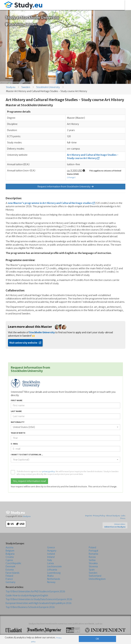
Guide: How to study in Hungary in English (27, 595)
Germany (10, 582)
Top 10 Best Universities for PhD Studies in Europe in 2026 (35, 592)
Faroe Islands (13, 573)
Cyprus (9, 560)
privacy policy (48, 471)
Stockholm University (48, 87)
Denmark (10, 566)
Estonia (10, 570)
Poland (92, 548)
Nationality (18, 422)
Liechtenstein (54, 566)
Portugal (93, 551)
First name (17, 400)
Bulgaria (10, 554)
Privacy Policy (99, 516)
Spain (92, 570)
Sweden (26, 87)
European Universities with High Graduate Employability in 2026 (39, 603)
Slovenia (93, 566)
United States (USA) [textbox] (24, 427)
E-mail (14, 444)
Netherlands (54, 579)
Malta (50, 576)
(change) (71, 177)
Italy (50, 560)
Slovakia (93, 563)
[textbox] (65, 460)
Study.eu (11, 87)
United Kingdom (97, 579)
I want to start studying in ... (27, 455)
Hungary (52, 551)
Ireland (51, 557)
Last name (16, 411)
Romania (93, 554)
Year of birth (18, 433)
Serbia (92, 560)
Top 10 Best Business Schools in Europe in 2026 (30, 607)
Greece (51, 548)
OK (97, 639)
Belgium (10, 551)
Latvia (50, 563)
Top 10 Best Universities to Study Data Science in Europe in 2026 (39, 599)
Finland (9, 576)
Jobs (123, 516)
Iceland (51, 554)
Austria (9, 548)
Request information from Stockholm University (65, 187)
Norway (51, 582)
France (9, 579)
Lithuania (52, 570)
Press (123, 518)
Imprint (88, 516)
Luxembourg (54, 573)
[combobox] (65, 427)
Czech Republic (13, 563)
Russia (92, 557)
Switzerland (95, 576)
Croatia (10, 557)
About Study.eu (113, 516)
